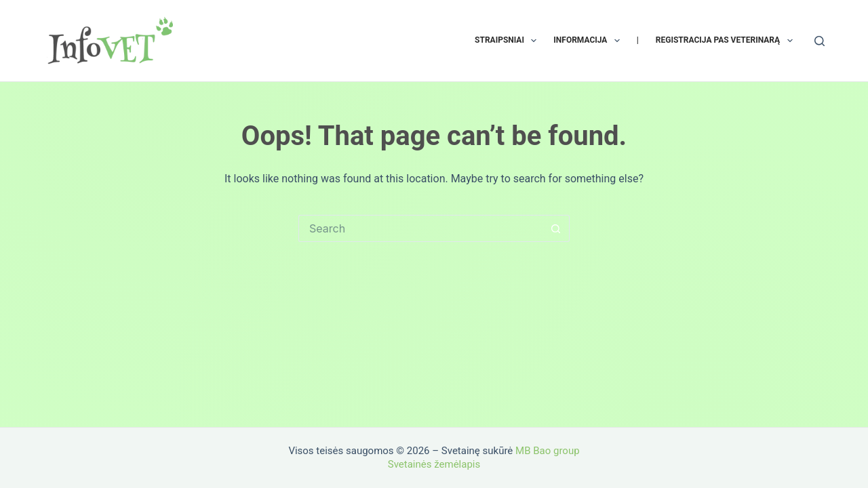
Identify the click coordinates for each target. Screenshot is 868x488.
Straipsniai (508, 41)
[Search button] (556, 228)
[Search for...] (420, 228)
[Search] (820, 41)
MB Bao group (548, 451)
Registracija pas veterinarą (727, 41)
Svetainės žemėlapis (434, 464)
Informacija (589, 41)
